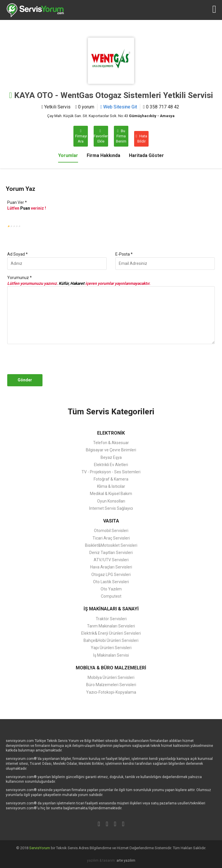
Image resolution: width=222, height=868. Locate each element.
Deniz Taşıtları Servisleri (111, 553)
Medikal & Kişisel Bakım (111, 494)
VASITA (111, 521)
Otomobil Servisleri (111, 531)
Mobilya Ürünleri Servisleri (111, 677)
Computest (111, 596)
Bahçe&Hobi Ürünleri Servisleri (111, 640)
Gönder (25, 380)
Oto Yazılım (111, 589)
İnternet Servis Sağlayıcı (111, 508)
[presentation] (50, 359)
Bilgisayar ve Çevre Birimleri (111, 450)
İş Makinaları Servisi (111, 655)
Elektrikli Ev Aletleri (111, 465)
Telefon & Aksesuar (111, 443)
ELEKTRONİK (111, 433)
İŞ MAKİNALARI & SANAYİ (111, 609)
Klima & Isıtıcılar (111, 486)
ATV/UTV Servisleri (111, 560)
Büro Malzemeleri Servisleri (111, 685)
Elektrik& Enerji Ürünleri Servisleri (111, 633)
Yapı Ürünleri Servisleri (111, 648)
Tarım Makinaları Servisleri (111, 626)
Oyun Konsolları (111, 501)
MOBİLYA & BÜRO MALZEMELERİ (111, 668)
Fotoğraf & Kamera (111, 479)
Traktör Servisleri (111, 619)
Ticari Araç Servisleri (111, 538)
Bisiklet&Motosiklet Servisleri (111, 545)
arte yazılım (126, 860)
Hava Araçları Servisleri (111, 567)
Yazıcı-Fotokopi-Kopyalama (111, 692)
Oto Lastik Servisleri (111, 582)
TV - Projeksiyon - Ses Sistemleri (111, 472)
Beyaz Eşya (111, 457)
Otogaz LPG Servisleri (111, 575)
